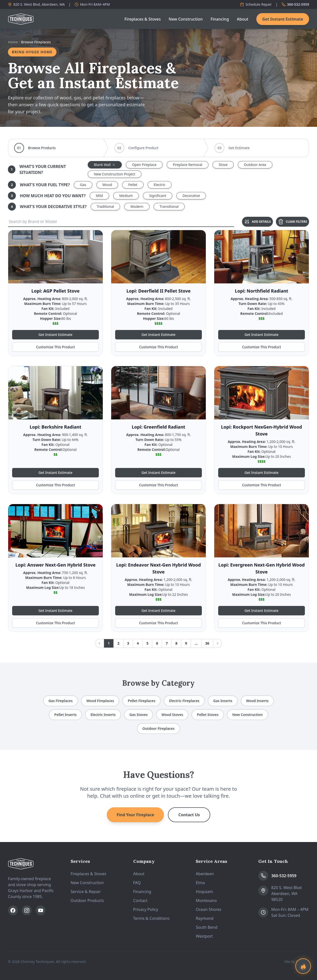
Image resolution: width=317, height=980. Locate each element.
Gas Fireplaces (61, 701)
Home (13, 42)
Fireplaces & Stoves (143, 19)
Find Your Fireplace (135, 815)
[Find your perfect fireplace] (303, 966)
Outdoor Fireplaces (158, 728)
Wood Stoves (172, 715)
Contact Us (189, 815)
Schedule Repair (256, 4)
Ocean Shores (209, 909)
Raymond (204, 918)
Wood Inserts (257, 701)
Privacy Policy (146, 909)
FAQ (137, 883)
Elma (200, 883)
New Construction (186, 19)
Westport (204, 936)
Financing (220, 19)
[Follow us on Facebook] (13, 910)
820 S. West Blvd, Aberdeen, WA (36, 4)
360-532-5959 (295, 4)
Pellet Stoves (208, 715)
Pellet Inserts (65, 715)
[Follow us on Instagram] (27, 910)
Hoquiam (204, 892)
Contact (140, 900)
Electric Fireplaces (184, 701)
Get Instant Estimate (283, 19)
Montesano (206, 900)
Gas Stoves (139, 715)
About (242, 19)
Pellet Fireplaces (142, 701)
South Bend (206, 927)
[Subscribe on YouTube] (41, 910)
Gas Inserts (223, 701)
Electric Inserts (103, 715)
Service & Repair (86, 892)
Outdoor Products (87, 900)
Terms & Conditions (151, 918)
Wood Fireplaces (100, 701)
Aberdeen (205, 874)
